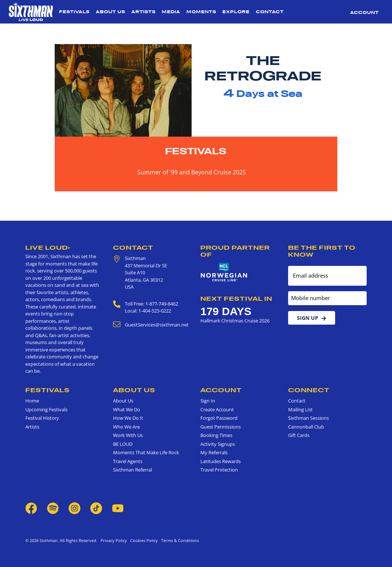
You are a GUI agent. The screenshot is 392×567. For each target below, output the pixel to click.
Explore (236, 12)
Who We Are (126, 427)
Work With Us (128, 435)
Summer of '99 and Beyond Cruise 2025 (192, 172)
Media (171, 12)
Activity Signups (218, 444)
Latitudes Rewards (221, 461)
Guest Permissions (221, 427)
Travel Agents (128, 461)
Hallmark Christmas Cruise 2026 (235, 321)
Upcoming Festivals (46, 409)
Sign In (208, 401)
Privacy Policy (114, 540)
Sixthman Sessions (308, 418)
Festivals (74, 12)
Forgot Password (219, 418)
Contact (270, 12)
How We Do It (128, 418)
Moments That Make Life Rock (146, 452)
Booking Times (216, 435)
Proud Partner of (235, 251)
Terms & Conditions (179, 540)
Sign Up (312, 318)
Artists (144, 12)
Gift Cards (299, 435)
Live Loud (48, 248)
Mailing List (300, 409)
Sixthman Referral (133, 470)
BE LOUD (123, 444)
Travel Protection (219, 470)
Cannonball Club (306, 427)
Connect (309, 390)
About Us (110, 12)
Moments (201, 12)
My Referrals (214, 452)
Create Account (217, 409)
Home (32, 401)
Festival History (42, 418)
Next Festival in (236, 299)
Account (364, 12)
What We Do (127, 409)
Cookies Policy (143, 540)
